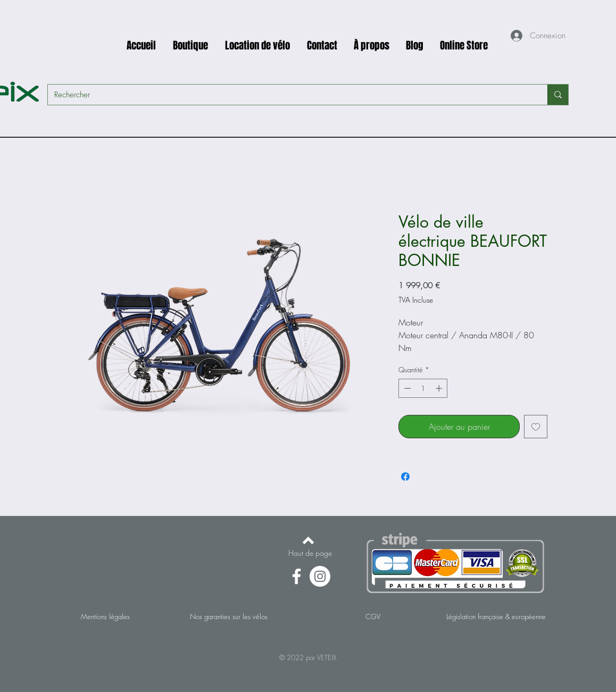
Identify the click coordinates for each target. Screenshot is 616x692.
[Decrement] (406, 388)
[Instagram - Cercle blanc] (320, 576)
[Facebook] (297, 576)
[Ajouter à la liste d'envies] (536, 427)
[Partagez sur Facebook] (405, 477)
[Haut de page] (310, 553)
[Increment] (440, 388)
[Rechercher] (290, 95)
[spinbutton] (423, 388)
